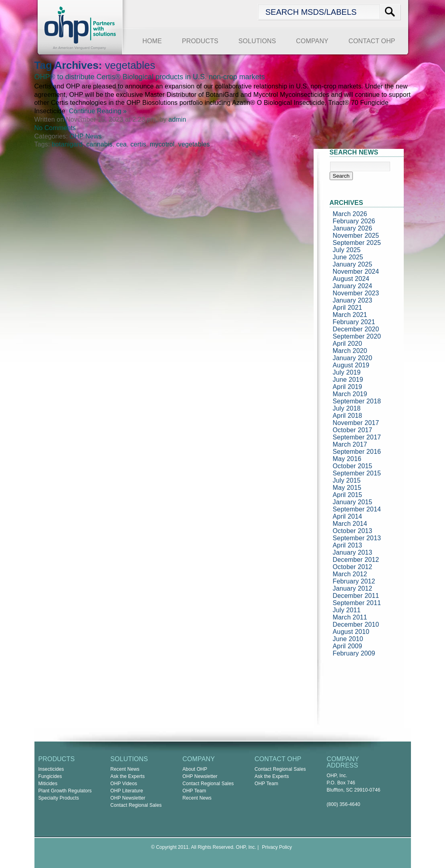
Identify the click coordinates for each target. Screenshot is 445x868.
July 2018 (347, 408)
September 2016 (357, 452)
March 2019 (350, 394)
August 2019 (351, 365)
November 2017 (356, 423)
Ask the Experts (128, 776)
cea (121, 144)
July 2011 (347, 610)
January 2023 (353, 300)
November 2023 (356, 293)
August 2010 (351, 632)
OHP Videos (124, 784)
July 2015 (347, 480)
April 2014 (348, 516)
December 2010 (356, 624)
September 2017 (357, 437)
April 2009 (348, 646)
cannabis (100, 144)
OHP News (86, 136)
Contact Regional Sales (136, 805)
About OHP (195, 769)
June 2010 (348, 639)
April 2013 (348, 545)
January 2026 (353, 228)
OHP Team (194, 791)
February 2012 (354, 581)
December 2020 (356, 329)
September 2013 (357, 538)
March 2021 (350, 315)
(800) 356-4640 (344, 804)
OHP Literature (127, 791)
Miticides (48, 784)
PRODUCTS (200, 41)
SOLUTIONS (257, 41)
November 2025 (356, 236)
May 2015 (347, 488)
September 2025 (357, 243)
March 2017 (350, 444)
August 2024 (351, 279)
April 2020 (348, 344)
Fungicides (50, 776)
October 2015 (353, 466)
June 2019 (348, 380)
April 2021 (348, 308)
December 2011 (356, 596)
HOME (152, 41)
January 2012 (353, 588)
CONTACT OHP (372, 41)
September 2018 (357, 401)
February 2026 (354, 221)
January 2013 (353, 552)
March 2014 (350, 524)
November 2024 (356, 272)
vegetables (194, 144)
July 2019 (347, 372)
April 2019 (348, 387)
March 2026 (350, 214)
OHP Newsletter (128, 798)
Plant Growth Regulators (65, 791)
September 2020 (357, 336)
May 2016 (347, 459)
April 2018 (348, 416)
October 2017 (353, 430)
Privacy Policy (277, 847)
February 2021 (354, 322)
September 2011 (357, 603)
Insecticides (51, 769)
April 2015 (348, 495)
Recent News (125, 769)
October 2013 (353, 531)
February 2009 (354, 653)
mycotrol (162, 144)
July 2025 (347, 250)
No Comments (55, 128)
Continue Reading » (96, 111)
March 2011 (350, 617)
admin (177, 119)
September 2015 (357, 473)
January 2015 (353, 502)
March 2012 (350, 574)
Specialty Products (59, 798)
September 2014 (357, 509)
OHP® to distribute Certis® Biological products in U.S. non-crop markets (150, 77)
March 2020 (350, 351)
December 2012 (356, 560)
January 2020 (353, 358)
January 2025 (353, 264)
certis (138, 144)
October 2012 (353, 567)
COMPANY (312, 41)
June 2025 (348, 257)
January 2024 (353, 286)
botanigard (67, 144)
